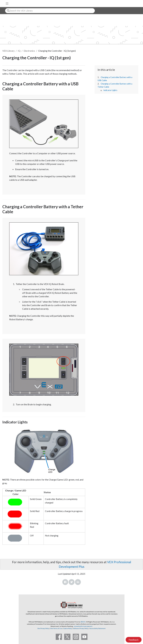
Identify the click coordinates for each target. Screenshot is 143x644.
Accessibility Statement (98, 628)
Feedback (134, 640)
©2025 (83, 622)
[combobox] (50, 11)
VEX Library (8, 51)
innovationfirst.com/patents (83, 626)
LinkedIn (78, 582)
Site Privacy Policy (43, 628)
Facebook (65, 582)
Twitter (72, 582)
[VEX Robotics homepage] (131, 3)
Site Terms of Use (56, 628)
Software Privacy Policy (81, 628)
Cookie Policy (68, 628)
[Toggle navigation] (7, 4)
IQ (19, 51)
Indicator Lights (110, 90)
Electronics (29, 51)
